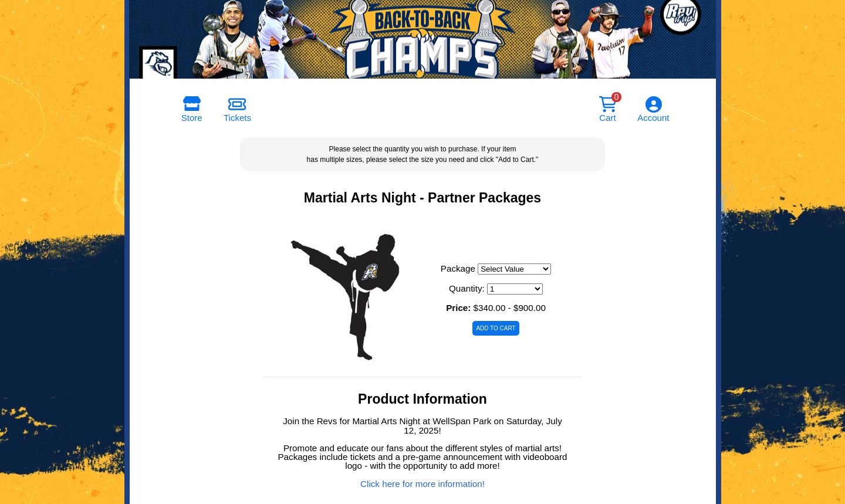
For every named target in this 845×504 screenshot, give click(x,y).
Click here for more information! (422, 484)
